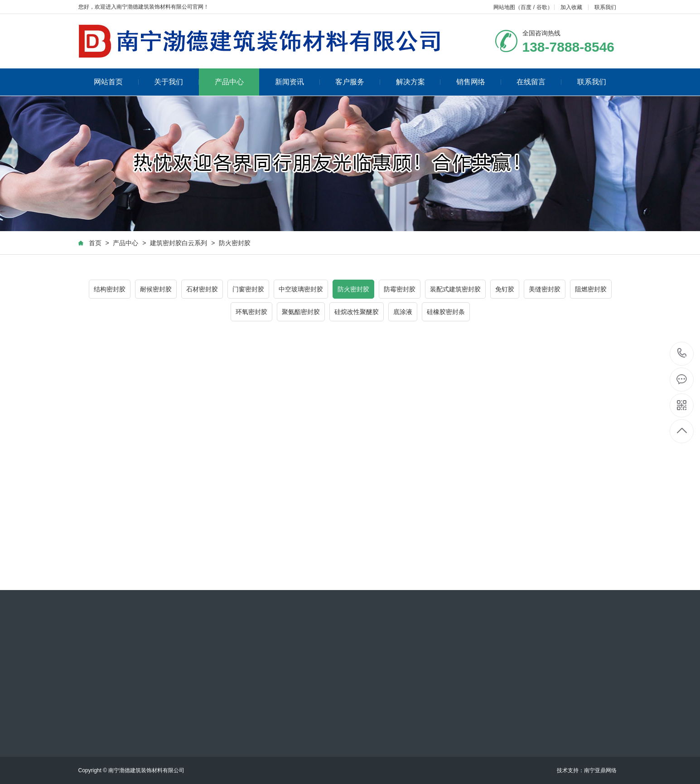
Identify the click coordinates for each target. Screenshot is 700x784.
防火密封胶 (235, 243)
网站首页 (116, 82)
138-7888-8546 (682, 354)
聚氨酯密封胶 (301, 312)
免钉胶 (505, 289)
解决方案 (418, 82)
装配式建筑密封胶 (455, 289)
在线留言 (539, 82)
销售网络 (479, 82)
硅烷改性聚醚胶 (357, 312)
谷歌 (542, 7)
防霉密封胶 (400, 289)
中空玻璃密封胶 (301, 289)
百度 (526, 7)
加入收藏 (571, 7)
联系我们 (605, 7)
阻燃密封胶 (591, 289)
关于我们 (176, 82)
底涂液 (403, 312)
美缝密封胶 (545, 289)
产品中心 (229, 82)
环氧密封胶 (251, 312)
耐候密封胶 (156, 289)
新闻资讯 (297, 82)
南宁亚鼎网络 (600, 770)
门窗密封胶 (248, 289)
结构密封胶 (110, 289)
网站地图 (504, 7)
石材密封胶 (202, 289)
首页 (95, 243)
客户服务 (358, 82)
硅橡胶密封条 (446, 312)
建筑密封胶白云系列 (179, 243)
